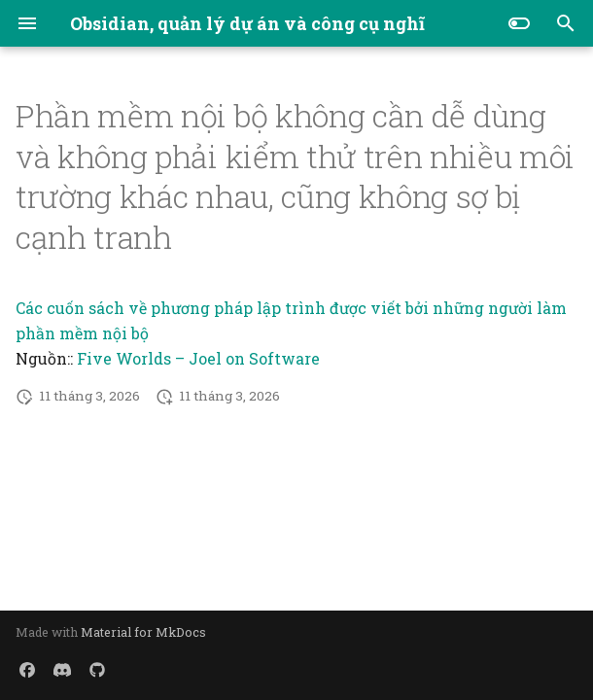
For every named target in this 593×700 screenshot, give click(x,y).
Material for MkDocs (143, 632)
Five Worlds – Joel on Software (198, 358)
